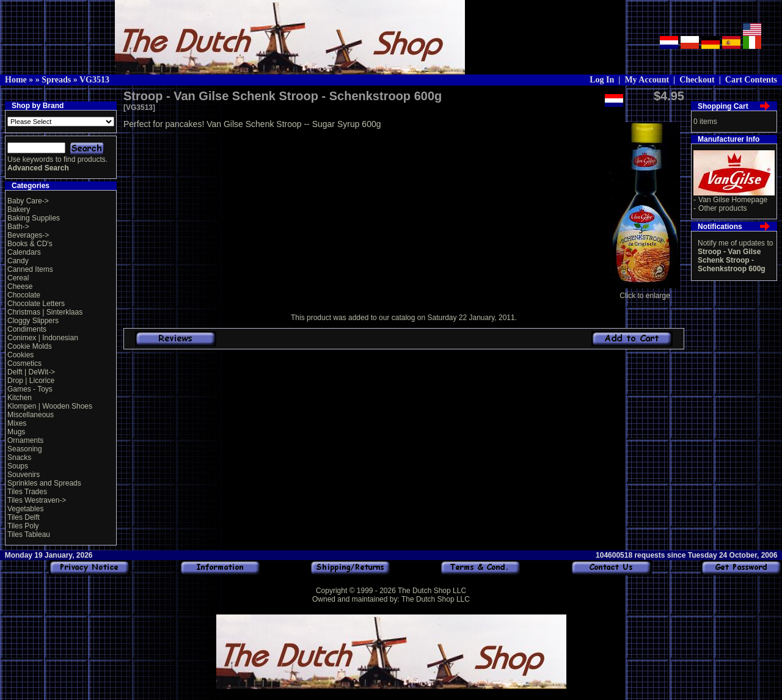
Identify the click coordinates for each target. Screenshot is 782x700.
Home (16, 80)
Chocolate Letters (36, 304)
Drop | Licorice (31, 381)
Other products (722, 208)
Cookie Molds (30, 346)
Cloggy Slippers (33, 321)
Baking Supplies (34, 218)
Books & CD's (30, 244)
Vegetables (25, 509)
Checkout (697, 80)
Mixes (17, 423)
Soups (18, 466)
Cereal (18, 278)
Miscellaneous (31, 415)
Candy (18, 261)
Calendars (24, 252)
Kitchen (20, 398)
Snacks (19, 458)
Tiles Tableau (29, 534)
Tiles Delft (24, 517)
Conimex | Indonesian (43, 338)
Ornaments (25, 440)
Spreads (56, 80)
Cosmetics (24, 363)
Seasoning (25, 449)
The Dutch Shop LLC (432, 591)
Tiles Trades (27, 492)
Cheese (20, 286)
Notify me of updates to (735, 256)
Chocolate (24, 295)
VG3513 (94, 80)
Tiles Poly (23, 526)
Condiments (27, 329)
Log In (602, 80)
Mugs (16, 432)
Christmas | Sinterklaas (45, 312)
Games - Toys (30, 389)
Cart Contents (751, 80)
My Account (647, 80)
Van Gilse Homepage (733, 200)
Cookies (20, 355)
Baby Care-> (28, 201)
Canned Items (30, 269)
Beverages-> (28, 235)
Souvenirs (24, 475)
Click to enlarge (645, 292)
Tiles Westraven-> (37, 500)
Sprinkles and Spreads (44, 483)
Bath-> (18, 227)
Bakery (19, 210)
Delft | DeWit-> (31, 372)
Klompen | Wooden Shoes (50, 406)
